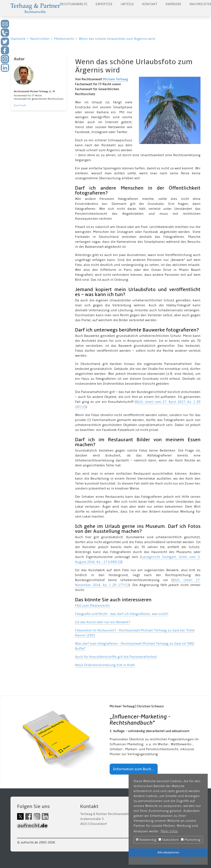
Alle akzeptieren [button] (168, 852)
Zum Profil (20, 106)
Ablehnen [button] (188, 860)
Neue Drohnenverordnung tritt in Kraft (105, 665)
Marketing (191, 840)
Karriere (173, 4)
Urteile (127, 4)
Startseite (18, 39)
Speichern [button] (148, 860)
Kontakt (150, 4)
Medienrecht (64, 39)
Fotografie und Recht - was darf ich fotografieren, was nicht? (122, 614)
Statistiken (169, 840)
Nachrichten (40, 39)
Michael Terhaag (115, 79)
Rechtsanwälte (74, 4)
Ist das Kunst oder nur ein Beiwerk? (103, 622)
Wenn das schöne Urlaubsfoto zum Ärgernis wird (117, 39)
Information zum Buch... (134, 769)
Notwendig (146, 840)
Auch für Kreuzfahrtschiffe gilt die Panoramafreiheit (116, 657)
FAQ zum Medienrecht (92, 606)
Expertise (104, 4)
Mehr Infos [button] (169, 831)
